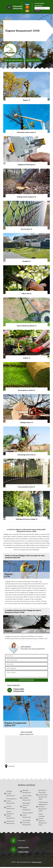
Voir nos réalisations (13, 60)
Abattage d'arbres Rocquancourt (11, 793)
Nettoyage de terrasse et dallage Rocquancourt (27, 806)
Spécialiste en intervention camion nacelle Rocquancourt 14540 (43, 795)
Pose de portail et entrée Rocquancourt (28, 815)
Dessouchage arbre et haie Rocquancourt (27, 822)
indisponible (18, 6)
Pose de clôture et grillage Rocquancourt (27, 798)
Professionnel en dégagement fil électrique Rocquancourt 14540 (43, 807)
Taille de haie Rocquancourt (11, 822)
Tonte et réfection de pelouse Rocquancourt (11, 815)
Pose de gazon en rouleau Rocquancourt (12, 801)
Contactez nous (33, 60)
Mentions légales (37, 862)
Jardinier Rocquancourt (11, 807)
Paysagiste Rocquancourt (27, 791)
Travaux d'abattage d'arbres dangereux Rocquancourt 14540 (43, 820)
